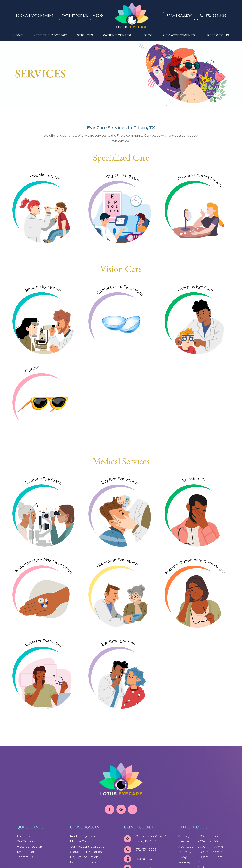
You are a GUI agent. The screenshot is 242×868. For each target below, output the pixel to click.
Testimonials (26, 852)
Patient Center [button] (118, 35)
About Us (23, 836)
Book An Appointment (35, 16)
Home (18, 35)
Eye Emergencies (83, 862)
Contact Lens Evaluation (88, 847)
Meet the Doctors (50, 35)
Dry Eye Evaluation (84, 857)
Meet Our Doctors (30, 847)
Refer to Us (218, 35)
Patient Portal (75, 16)
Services (85, 35)
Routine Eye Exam (84, 836)
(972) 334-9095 (213, 16)
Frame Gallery (179, 16)
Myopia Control (81, 841)
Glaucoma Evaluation (86, 852)
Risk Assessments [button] (180, 35)
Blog (148, 35)
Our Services (26, 841)
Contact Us (25, 857)
